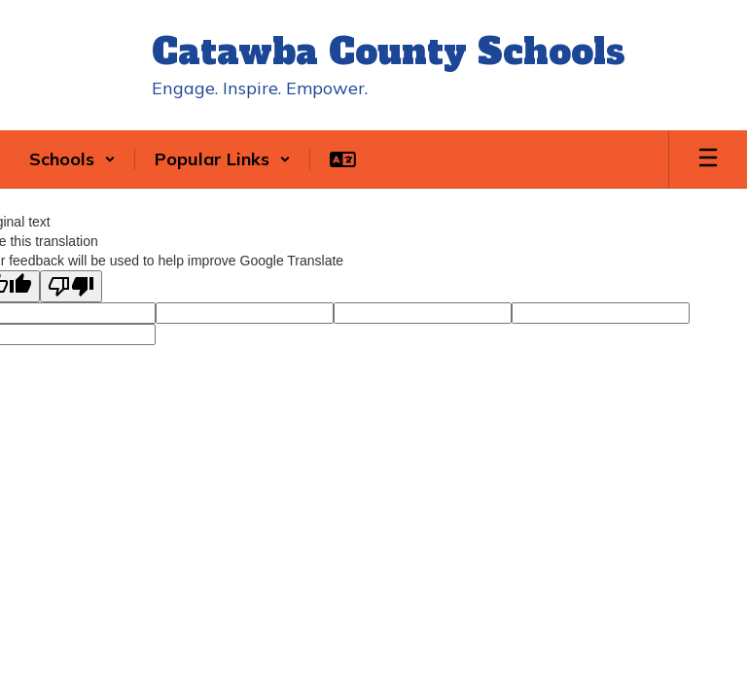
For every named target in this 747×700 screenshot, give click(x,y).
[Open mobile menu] (708, 159)
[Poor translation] (71, 286)
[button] (72, 159)
